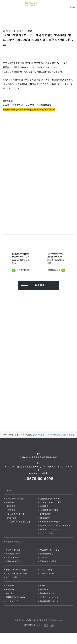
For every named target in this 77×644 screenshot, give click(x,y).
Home (9, 490)
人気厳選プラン (13, 554)
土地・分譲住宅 (47, 554)
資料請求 (44, 590)
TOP (5, 435)
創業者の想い (46, 514)
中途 (22, 598)
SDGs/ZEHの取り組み (50, 522)
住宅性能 (10, 503)
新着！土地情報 (12, 558)
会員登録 (10, 586)
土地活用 (44, 558)
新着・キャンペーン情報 (20, 435)
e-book (9, 594)
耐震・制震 (12, 518)
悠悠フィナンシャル (49, 530)
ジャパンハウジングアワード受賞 (55, 526)
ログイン (44, 586)
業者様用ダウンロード (50, 594)
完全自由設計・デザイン (51, 499)
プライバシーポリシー (50, 598)
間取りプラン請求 (48, 562)
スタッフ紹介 (12, 578)
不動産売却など (13, 562)
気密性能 (11, 510)
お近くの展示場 (13, 550)
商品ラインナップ (14, 542)
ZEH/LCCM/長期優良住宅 (19, 522)
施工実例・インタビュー (51, 550)
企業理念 (44, 506)
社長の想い (45, 518)
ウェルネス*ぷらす (16, 514)
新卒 (17, 598)
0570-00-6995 (40, 479)
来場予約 (10, 590)
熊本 (46, 626)
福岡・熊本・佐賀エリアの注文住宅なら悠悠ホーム (39, 621)
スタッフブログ (47, 574)
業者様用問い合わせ (49, 602)
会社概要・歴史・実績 (49, 510)
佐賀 (52, 626)
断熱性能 (11, 506)
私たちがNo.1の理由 (15, 499)
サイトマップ (12, 602)
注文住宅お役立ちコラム (17, 574)
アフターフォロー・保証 (51, 503)
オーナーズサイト (48, 534)
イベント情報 (46, 570)
